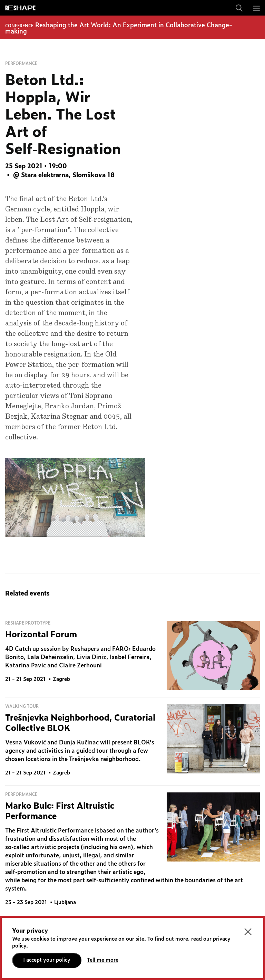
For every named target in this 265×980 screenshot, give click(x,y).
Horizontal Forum (41, 635)
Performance (21, 64)
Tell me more (103, 960)
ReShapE (20, 8)
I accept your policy (47, 960)
